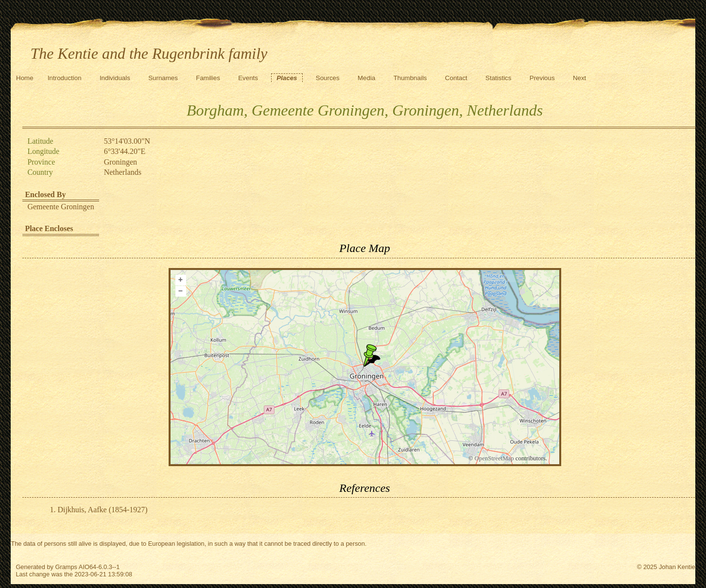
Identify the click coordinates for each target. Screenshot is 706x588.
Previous (542, 78)
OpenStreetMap (494, 458)
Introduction (65, 78)
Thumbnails (410, 78)
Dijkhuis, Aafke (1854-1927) (102, 510)
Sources (328, 78)
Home (25, 78)
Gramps (66, 567)
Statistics (498, 78)
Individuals (115, 78)
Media (366, 78)
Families (208, 78)
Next (579, 78)
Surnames (163, 78)
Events (248, 78)
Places (287, 78)
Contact (456, 78)
